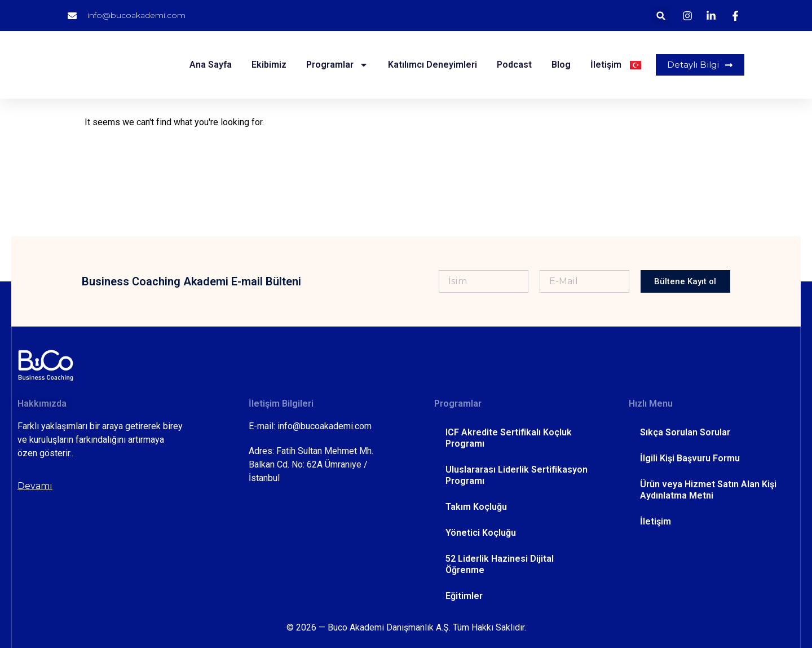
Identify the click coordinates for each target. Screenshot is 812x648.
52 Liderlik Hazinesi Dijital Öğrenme (500, 564)
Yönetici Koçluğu (481, 533)
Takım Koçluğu (476, 507)
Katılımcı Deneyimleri (431, 65)
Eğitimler (464, 596)
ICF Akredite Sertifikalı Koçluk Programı (509, 438)
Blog (559, 65)
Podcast (513, 65)
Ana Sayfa (209, 65)
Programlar (336, 65)
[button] (661, 16)
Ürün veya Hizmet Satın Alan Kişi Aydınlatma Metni (708, 490)
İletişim (604, 65)
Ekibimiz (267, 65)
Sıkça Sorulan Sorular (685, 432)
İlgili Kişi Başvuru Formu (690, 458)
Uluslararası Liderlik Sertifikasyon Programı (517, 475)
